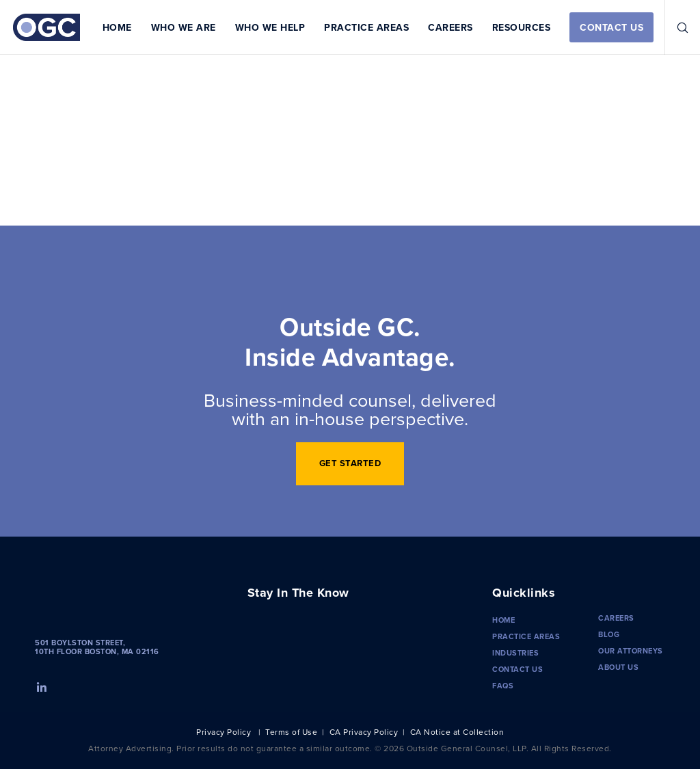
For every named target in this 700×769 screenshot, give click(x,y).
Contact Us (517, 669)
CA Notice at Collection (457, 732)
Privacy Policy (224, 732)
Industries (515, 653)
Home (503, 620)
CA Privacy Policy (364, 732)
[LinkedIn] (40, 686)
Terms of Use (291, 732)
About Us (618, 667)
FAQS (503, 686)
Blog (609, 634)
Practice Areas (526, 636)
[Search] (677, 27)
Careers (616, 618)
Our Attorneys (631, 651)
